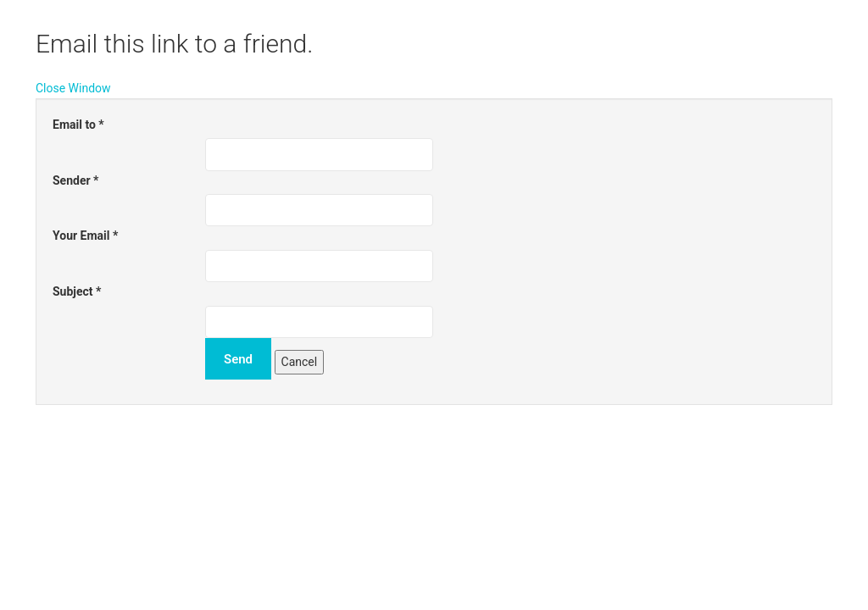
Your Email (85, 236)
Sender (75, 180)
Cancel (300, 362)
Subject (77, 291)
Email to (78, 125)
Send (238, 359)
